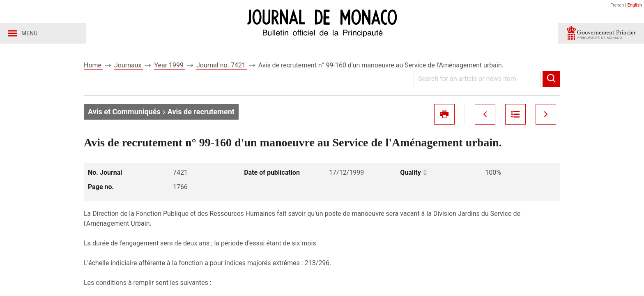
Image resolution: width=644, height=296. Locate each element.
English (635, 5)
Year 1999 (170, 65)
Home (93, 65)
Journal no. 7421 (222, 65)
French (617, 5)
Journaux (129, 65)
